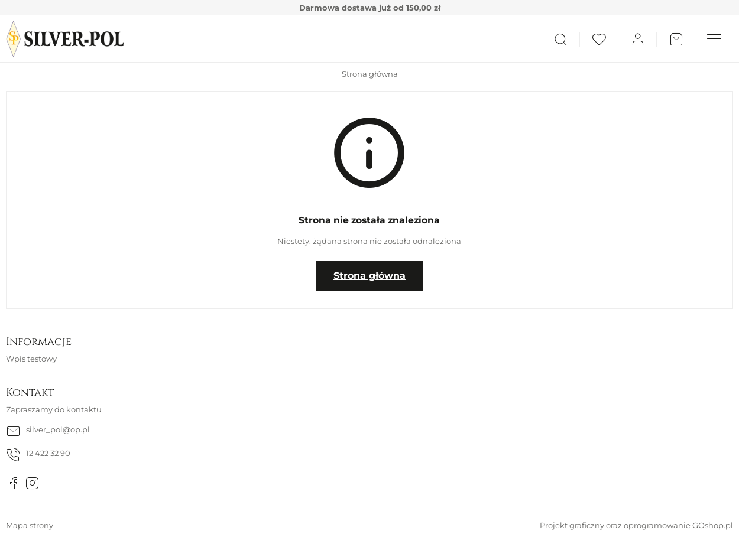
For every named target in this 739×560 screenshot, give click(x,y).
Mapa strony (30, 525)
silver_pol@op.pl (58, 429)
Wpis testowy (31, 359)
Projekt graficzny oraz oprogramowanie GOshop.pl (636, 525)
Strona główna (370, 74)
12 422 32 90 (48, 453)
